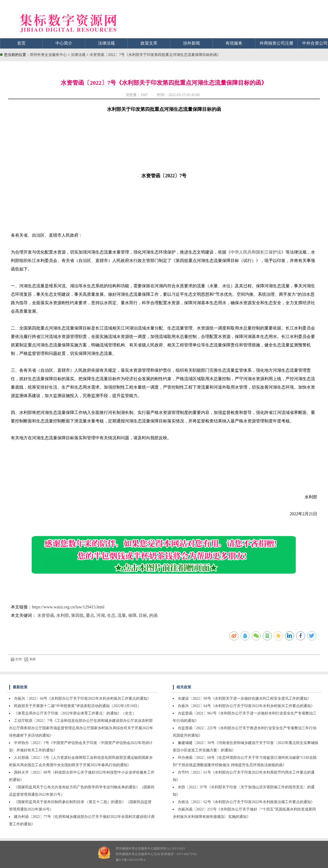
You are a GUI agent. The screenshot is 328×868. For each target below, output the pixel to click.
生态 (111, 615)
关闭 (30, 659)
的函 (153, 615)
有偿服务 (234, 43)
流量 (122, 615)
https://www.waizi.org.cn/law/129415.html (68, 607)
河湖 (101, 615)
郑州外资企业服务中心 (48, 55)
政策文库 (149, 43)
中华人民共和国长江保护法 (256, 252)
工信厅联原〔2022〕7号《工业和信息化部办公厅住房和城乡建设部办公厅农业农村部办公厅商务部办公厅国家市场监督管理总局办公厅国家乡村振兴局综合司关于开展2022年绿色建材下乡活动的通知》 (81, 728)
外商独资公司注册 (277, 43)
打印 (16, 659)
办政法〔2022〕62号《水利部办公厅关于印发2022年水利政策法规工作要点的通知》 (246, 802)
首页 (21, 43)
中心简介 (64, 43)
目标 (143, 615)
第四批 (77, 615)
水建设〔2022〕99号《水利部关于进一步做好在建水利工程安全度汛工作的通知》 (244, 698)
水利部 (63, 615)
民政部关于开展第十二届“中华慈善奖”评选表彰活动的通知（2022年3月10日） (78, 706)
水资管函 (46, 615)
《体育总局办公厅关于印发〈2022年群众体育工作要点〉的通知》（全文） (75, 713)
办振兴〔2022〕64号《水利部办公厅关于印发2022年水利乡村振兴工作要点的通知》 (82, 698)
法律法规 (106, 43)
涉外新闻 (191, 43)
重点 (90, 615)
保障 (132, 615)
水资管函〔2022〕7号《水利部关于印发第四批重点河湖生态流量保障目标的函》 (155, 55)
